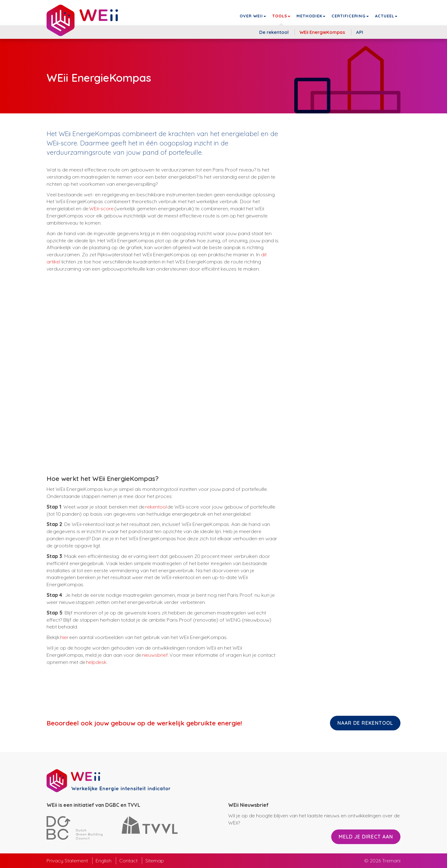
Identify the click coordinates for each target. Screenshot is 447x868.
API (360, 32)
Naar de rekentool (365, 723)
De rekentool (274, 32)
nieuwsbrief (155, 655)
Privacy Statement (67, 861)
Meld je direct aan (366, 837)
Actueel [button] (386, 16)
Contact (128, 861)
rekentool (156, 507)
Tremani (391, 861)
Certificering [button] (350, 16)
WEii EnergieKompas (322, 32)
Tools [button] (281, 16)
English (104, 861)
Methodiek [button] (311, 16)
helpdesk (96, 662)
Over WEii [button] (253, 16)
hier (64, 637)
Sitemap (155, 861)
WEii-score (101, 208)
